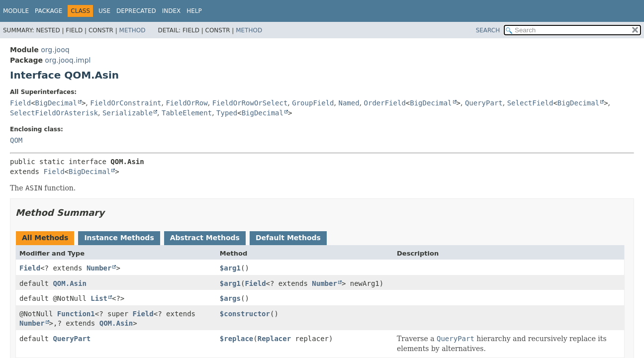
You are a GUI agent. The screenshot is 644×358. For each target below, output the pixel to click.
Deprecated (136, 11)
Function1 (76, 314)
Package (48, 11)
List (99, 298)
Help (194, 11)
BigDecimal (56, 103)
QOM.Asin (69, 283)
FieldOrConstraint (126, 103)
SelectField (530, 103)
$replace (236, 339)
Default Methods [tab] (288, 238)
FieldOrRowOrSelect (250, 103)
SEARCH (488, 30)
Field (20, 103)
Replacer (274, 339)
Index (172, 11)
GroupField (313, 103)
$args (230, 298)
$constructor (245, 314)
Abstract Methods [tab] (205, 238)
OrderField (385, 103)
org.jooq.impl (68, 60)
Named (349, 103)
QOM (16, 140)
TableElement (187, 113)
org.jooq (55, 50)
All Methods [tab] (45, 238)
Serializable (128, 113)
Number (99, 268)
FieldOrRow (186, 103)
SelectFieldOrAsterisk (54, 113)
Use (104, 11)
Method (133, 30)
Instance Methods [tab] (119, 238)
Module (16, 11)
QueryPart (484, 103)
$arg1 (230, 268)
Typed (227, 113)
